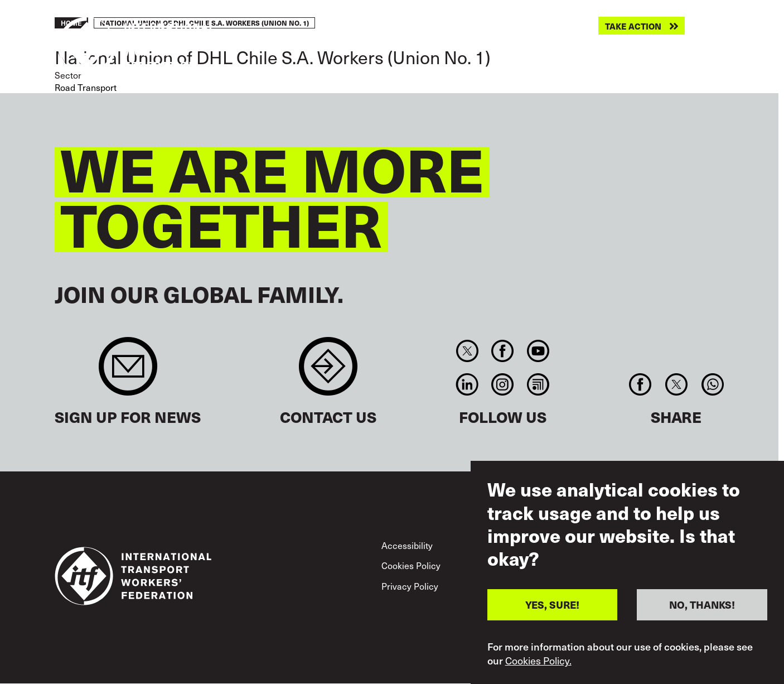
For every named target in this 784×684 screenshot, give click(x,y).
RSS (538, 384)
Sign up (128, 372)
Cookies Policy (411, 565)
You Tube (538, 351)
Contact (328, 372)
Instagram (503, 384)
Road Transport (86, 87)
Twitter (467, 351)
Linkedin (467, 384)
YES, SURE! (552, 608)
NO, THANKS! (702, 608)
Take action (633, 26)
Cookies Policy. (538, 664)
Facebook (503, 351)
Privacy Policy (410, 586)
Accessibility (407, 545)
